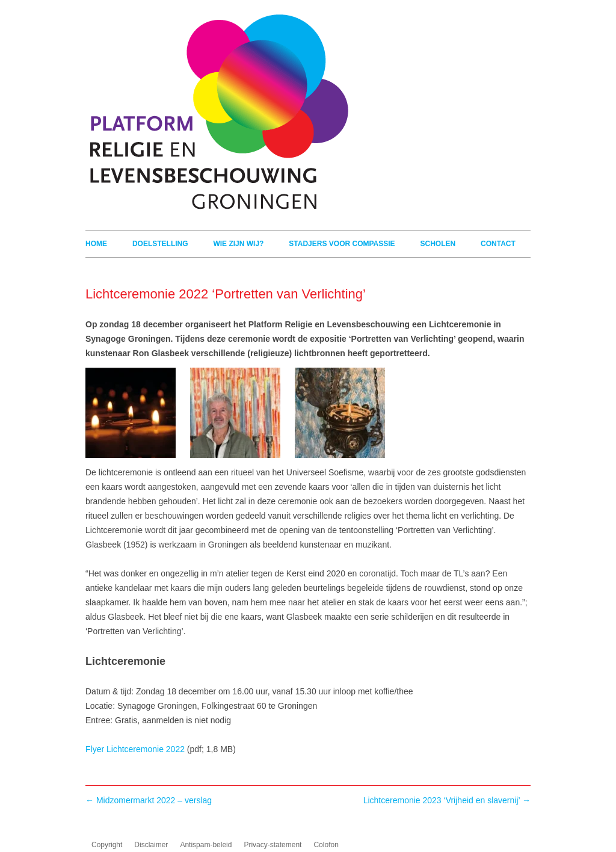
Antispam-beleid (206, 845)
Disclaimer (151, 845)
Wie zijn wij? (238, 244)
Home (96, 244)
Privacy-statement (273, 845)
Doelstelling (160, 244)
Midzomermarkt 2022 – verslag (149, 800)
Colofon (326, 845)
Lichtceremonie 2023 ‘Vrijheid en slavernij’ (447, 800)
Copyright (107, 845)
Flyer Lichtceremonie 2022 (135, 749)
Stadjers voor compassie (342, 244)
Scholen (438, 244)
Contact (498, 244)
